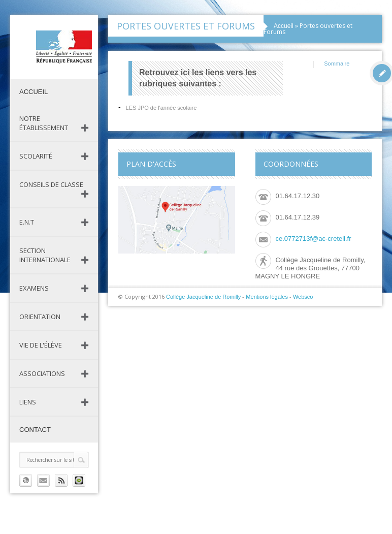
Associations (42, 373)
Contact (35, 430)
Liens (28, 402)
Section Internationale (45, 255)
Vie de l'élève (41, 345)
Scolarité (36, 156)
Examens (34, 288)
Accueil (34, 92)
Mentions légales (267, 297)
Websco (303, 297)
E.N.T (27, 222)
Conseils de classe (51, 184)
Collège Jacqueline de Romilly (203, 297)
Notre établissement (44, 123)
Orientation (40, 317)
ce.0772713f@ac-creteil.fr (314, 239)
